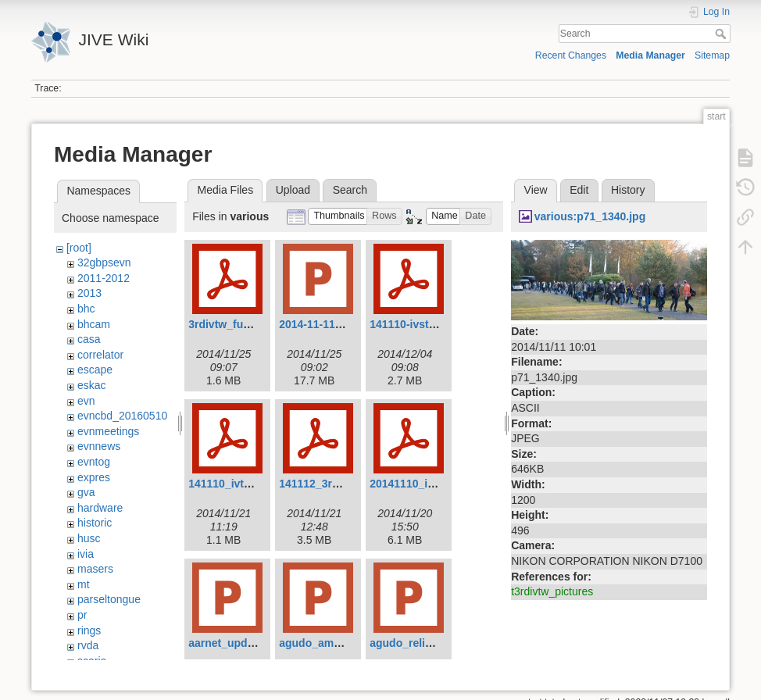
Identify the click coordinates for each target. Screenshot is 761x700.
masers (95, 569)
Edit (579, 190)
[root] (79, 248)
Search (722, 34)
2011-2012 (104, 278)
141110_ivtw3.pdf (233, 484)
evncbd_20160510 (122, 416)
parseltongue (109, 599)
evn (86, 401)
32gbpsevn (104, 262)
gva (86, 492)
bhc (86, 309)
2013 (89, 293)
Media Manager (650, 55)
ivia (86, 554)
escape (95, 370)
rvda (88, 645)
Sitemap (712, 55)
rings (89, 630)
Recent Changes (571, 55)
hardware (100, 508)
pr (82, 615)
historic (95, 523)
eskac (92, 385)
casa (89, 339)
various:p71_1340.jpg (590, 216)
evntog (94, 462)
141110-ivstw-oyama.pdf (432, 324)
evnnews (99, 446)
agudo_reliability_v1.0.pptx (440, 643)
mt (84, 584)
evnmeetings (108, 431)
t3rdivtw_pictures (552, 591)
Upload (293, 190)
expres (94, 477)
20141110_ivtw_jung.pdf (432, 484)
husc (89, 538)
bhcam (94, 324)
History (628, 190)
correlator (100, 355)
